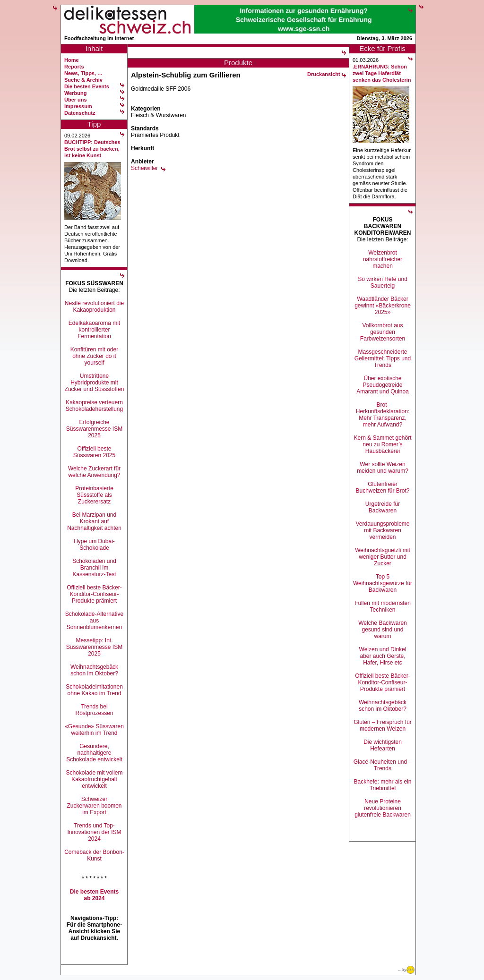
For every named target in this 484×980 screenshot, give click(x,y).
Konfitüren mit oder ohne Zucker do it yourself (94, 356)
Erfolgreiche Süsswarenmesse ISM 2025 (94, 429)
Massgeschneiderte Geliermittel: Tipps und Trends (383, 358)
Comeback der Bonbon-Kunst (94, 855)
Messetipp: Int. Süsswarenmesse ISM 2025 (94, 647)
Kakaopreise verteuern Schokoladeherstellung (94, 406)
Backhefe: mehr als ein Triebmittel (382, 785)
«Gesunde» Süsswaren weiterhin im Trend (94, 730)
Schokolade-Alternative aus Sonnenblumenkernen (94, 621)
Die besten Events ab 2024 (94, 895)
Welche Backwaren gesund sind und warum (383, 630)
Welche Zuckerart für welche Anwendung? (94, 472)
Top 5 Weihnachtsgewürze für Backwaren (383, 583)
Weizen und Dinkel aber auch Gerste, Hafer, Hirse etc (383, 656)
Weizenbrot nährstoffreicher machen (383, 259)
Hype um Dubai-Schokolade (94, 545)
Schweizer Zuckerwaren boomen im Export (94, 806)
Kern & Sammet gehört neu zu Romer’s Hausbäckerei (382, 444)
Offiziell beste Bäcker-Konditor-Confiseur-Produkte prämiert (94, 594)
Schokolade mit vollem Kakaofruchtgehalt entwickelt (94, 779)
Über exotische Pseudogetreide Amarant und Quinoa (383, 385)
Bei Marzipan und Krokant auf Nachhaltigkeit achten (94, 521)
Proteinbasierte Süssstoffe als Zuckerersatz (94, 495)
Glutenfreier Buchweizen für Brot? (382, 487)
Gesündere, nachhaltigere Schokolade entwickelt (94, 753)
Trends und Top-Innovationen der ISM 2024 (94, 832)
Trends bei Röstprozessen (94, 710)
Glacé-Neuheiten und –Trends (383, 765)
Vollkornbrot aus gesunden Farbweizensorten (383, 332)
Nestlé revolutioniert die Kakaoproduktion (94, 307)
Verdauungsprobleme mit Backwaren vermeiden (382, 530)
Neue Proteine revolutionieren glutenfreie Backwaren (383, 808)
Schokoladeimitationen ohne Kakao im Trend (94, 690)
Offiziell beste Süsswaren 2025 (94, 452)
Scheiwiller (144, 168)
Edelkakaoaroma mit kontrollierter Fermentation (94, 330)
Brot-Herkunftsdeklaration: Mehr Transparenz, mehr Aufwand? (383, 415)
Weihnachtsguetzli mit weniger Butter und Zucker (383, 557)
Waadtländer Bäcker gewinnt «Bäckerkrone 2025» (383, 306)
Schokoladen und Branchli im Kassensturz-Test (94, 568)
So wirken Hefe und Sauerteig (383, 282)
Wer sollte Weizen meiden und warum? (383, 468)
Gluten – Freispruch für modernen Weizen (383, 725)
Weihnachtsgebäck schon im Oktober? (94, 670)
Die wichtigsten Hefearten (383, 745)
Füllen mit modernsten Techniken (383, 606)
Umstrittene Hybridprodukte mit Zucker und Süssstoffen (95, 383)
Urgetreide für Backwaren (383, 507)
